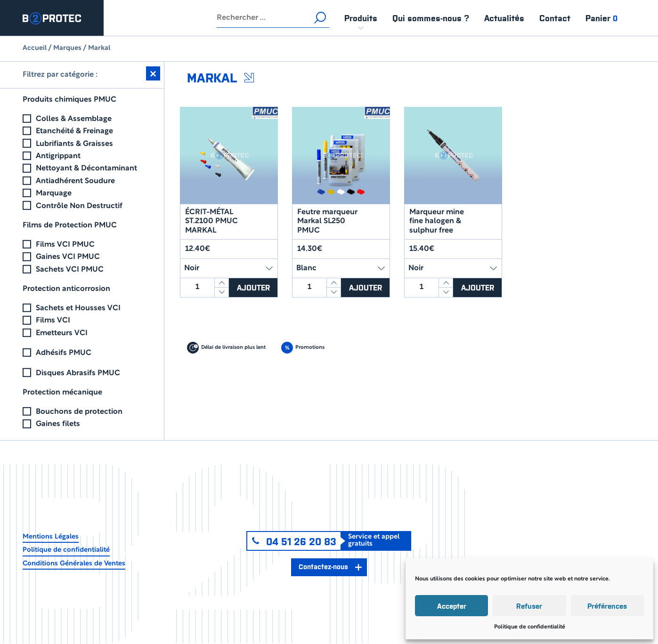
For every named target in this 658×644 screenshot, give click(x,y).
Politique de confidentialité (530, 627)
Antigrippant (58, 156)
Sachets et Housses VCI (78, 308)
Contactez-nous (323, 566)
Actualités (504, 18)
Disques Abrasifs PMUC (78, 373)
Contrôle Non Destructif (79, 206)
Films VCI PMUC (65, 245)
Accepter (452, 606)
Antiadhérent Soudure (75, 181)
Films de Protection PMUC (70, 225)
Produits (361, 18)
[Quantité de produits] (197, 288)
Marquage (54, 193)
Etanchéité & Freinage (74, 131)
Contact (555, 18)
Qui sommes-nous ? (431, 18)
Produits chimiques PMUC (69, 100)
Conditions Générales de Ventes (74, 564)
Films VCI (53, 321)
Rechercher (320, 18)
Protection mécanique (62, 393)
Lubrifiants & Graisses (74, 144)
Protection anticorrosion (66, 289)
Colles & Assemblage (74, 119)
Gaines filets (58, 424)
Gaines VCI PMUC (68, 257)
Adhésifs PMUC (64, 353)
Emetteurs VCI (62, 333)
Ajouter (253, 287)
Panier (601, 18)
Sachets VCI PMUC (70, 270)
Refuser (529, 606)
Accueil (35, 48)
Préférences (607, 606)
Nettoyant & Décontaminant (86, 169)
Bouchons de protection (79, 412)
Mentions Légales (51, 537)
